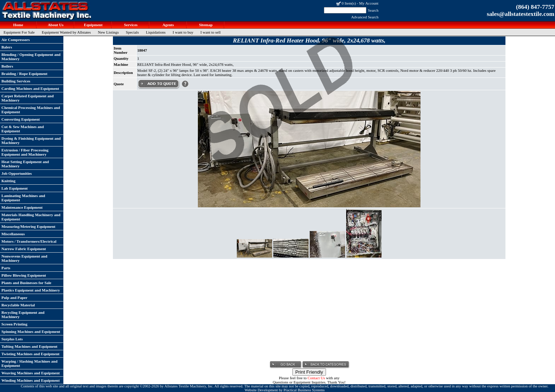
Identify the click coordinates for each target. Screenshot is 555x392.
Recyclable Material (18, 305)
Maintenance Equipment (22, 207)
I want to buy (183, 32)
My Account (369, 3)
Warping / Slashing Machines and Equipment (29, 363)
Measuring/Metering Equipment (28, 226)
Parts (6, 268)
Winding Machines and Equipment (31, 380)
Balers (7, 47)
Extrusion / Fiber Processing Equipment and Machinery (25, 152)
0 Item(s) (349, 3)
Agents (168, 25)
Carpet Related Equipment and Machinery (28, 98)
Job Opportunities (17, 173)
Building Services (16, 81)
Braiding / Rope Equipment (24, 74)
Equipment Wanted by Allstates (66, 32)
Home (18, 25)
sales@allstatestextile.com (520, 14)
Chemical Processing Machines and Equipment (31, 110)
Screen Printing (14, 324)
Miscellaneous (13, 234)
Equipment (93, 25)
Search (373, 10)
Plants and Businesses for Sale (26, 283)
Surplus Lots (12, 339)
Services (130, 25)
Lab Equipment (15, 188)
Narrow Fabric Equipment (24, 249)
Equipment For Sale (19, 32)
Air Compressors (16, 40)
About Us (55, 25)
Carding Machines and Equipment (30, 88)
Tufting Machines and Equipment (29, 346)
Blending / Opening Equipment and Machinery (31, 57)
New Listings (108, 32)
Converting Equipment (21, 119)
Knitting (8, 181)
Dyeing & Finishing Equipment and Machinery (31, 140)
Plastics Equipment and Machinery (31, 290)
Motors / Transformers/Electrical (29, 241)
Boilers (7, 66)
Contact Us (316, 378)
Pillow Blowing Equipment (24, 275)
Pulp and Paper (14, 298)
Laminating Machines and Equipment (23, 198)
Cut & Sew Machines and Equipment (23, 129)
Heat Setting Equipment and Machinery (25, 164)
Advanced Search (365, 17)
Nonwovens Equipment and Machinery (24, 258)
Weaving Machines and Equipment (31, 373)
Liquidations (156, 32)
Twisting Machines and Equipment (30, 354)
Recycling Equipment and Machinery (23, 315)
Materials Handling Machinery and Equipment (31, 217)
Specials (133, 32)
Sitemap (205, 25)
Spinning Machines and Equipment (31, 332)
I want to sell (210, 32)
